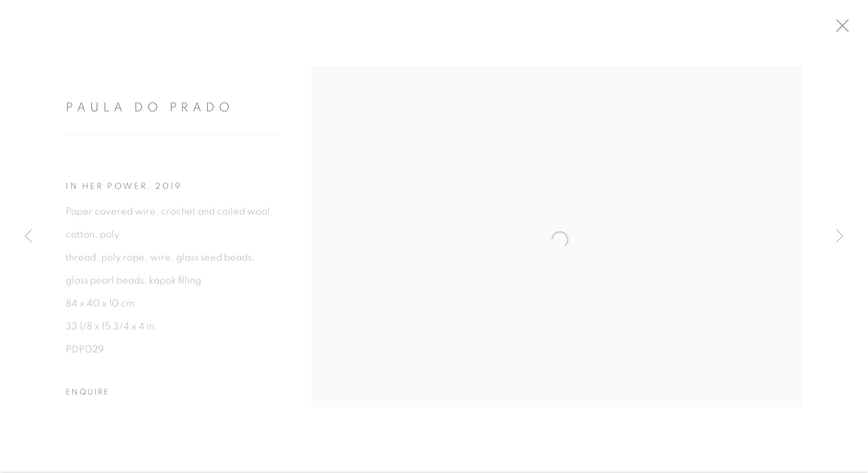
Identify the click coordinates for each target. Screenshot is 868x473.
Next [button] (840, 236)
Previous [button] (28, 236)
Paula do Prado (150, 113)
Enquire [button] (88, 397)
